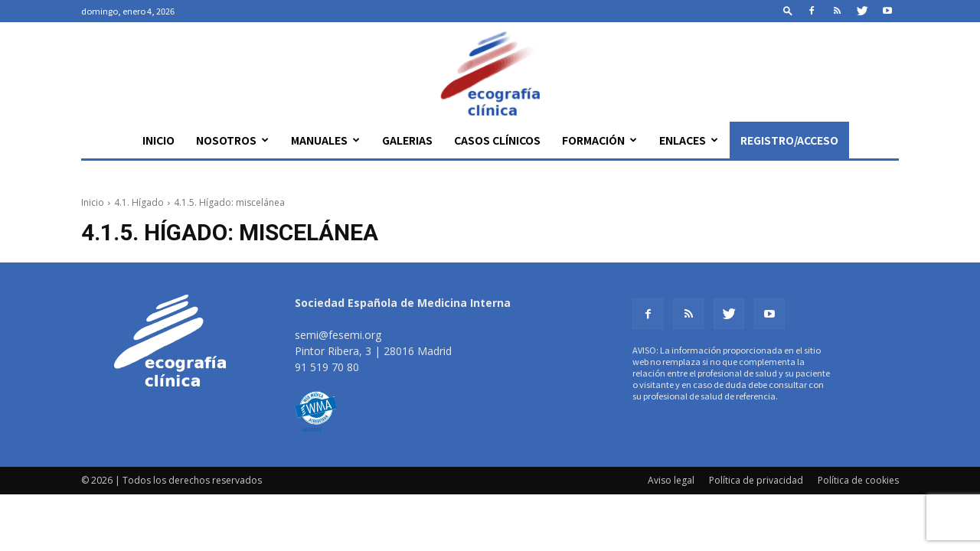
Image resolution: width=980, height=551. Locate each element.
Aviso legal (671, 480)
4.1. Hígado (139, 202)
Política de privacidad (756, 480)
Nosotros (232, 140)
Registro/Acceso (789, 140)
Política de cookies (858, 480)
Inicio (158, 140)
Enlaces (689, 140)
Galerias (407, 140)
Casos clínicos (497, 140)
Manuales (325, 140)
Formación (599, 140)
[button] (788, 10)
